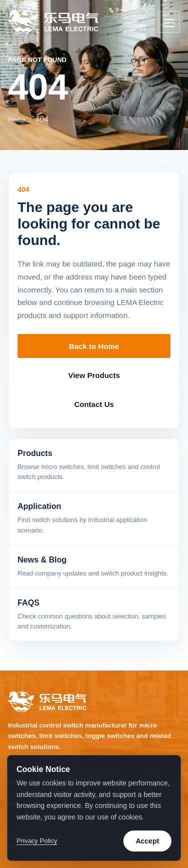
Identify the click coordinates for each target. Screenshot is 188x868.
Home (17, 120)
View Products (94, 375)
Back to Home (94, 346)
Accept (148, 841)
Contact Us (94, 404)
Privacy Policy (37, 841)
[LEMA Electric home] (53, 22)
